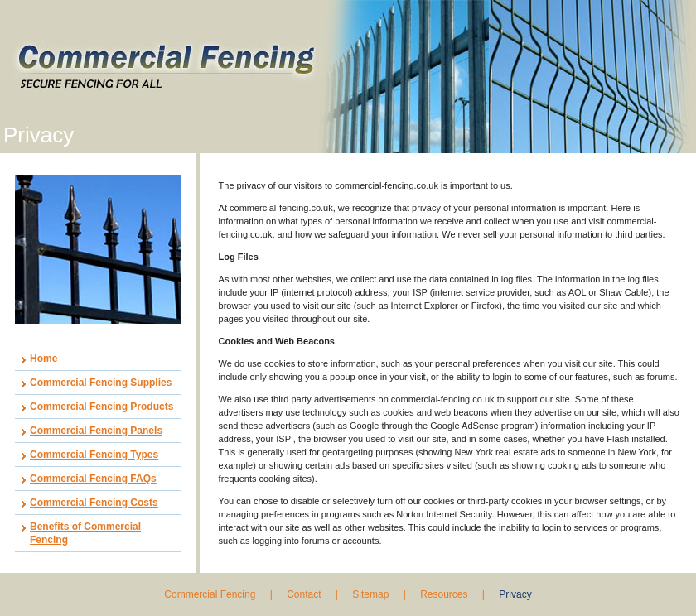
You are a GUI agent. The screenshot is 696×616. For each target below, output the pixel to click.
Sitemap (370, 594)
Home (43, 359)
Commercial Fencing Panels (96, 431)
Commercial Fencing (211, 594)
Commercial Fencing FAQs (93, 479)
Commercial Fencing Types (94, 455)
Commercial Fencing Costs (94, 503)
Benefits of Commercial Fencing (85, 533)
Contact (304, 594)
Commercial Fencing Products (101, 407)
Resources (444, 594)
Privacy (515, 594)
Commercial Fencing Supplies (101, 383)
